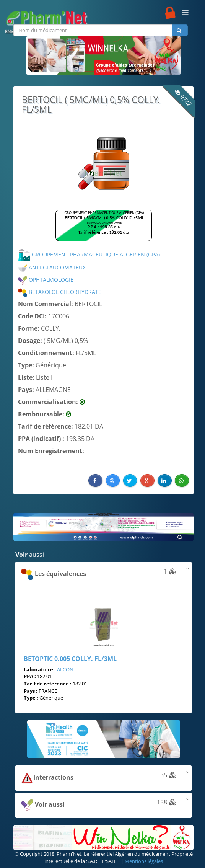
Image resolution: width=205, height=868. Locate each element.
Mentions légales (144, 861)
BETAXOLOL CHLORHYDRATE (60, 292)
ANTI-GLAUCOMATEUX (52, 267)
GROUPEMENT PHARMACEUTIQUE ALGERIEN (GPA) (89, 254)
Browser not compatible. (104, 229)
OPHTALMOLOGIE (46, 280)
